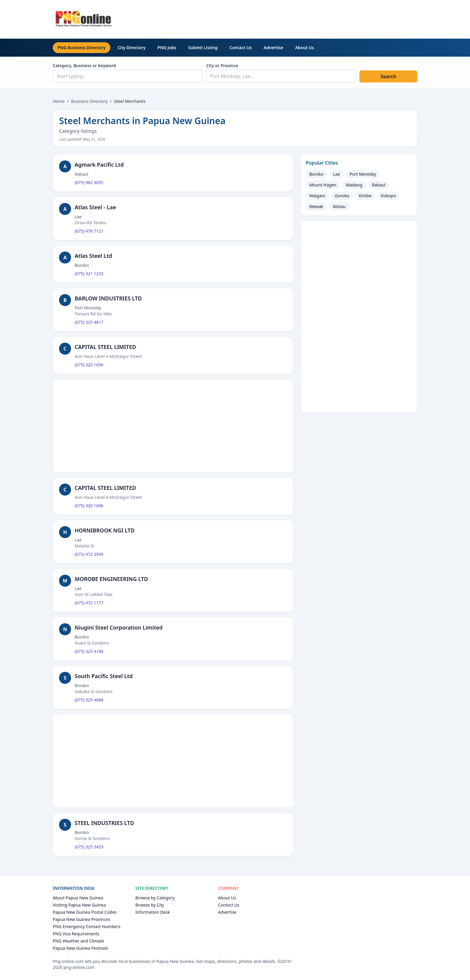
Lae (336, 174)
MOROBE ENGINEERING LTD (111, 579)
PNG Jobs (167, 48)
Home (59, 101)
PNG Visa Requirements (76, 934)
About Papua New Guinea (78, 898)
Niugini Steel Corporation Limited (119, 627)
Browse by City (150, 905)
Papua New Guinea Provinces (81, 919)
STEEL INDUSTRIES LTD (104, 823)
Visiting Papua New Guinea (79, 905)
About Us (305, 48)
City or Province (222, 66)
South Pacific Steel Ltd (104, 676)
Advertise (274, 48)
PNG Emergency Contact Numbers (87, 926)
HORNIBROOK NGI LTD (105, 530)
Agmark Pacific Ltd (99, 165)
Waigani (317, 196)
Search (388, 76)
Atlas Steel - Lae (95, 207)
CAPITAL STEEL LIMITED (105, 347)
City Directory (131, 48)
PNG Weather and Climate (78, 941)
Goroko (342, 196)
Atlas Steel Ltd (93, 256)
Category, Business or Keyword (84, 66)
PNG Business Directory (82, 48)
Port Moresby (363, 174)
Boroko (317, 174)
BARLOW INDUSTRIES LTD (108, 298)
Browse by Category (155, 898)
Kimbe (365, 196)
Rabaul (379, 185)
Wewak (316, 206)
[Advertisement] (308, 18)
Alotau (339, 206)
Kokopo (388, 196)
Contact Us (241, 48)
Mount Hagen (323, 185)
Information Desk (153, 912)
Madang (354, 185)
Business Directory (89, 101)
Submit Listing (203, 48)
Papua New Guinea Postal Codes (85, 912)
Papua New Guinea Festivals (80, 948)
